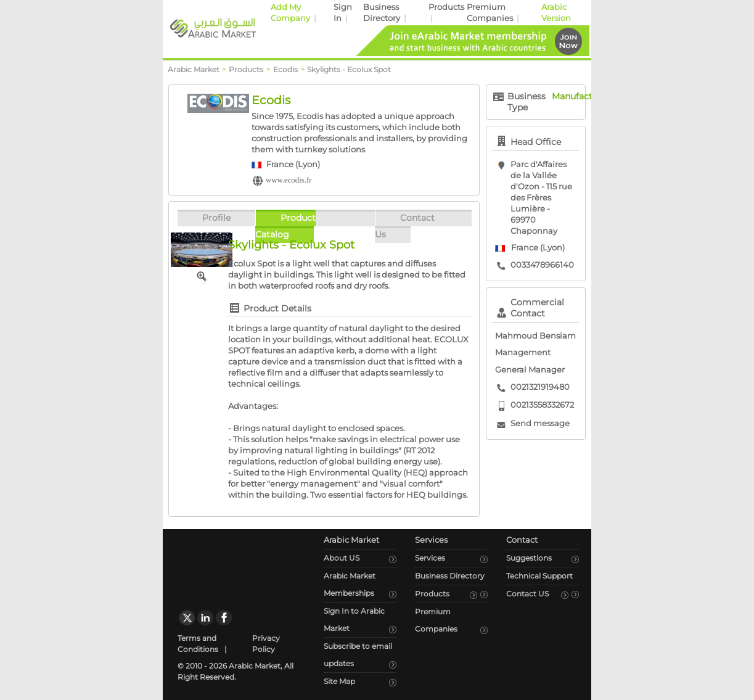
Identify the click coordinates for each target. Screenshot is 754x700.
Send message (540, 423)
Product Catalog (285, 226)
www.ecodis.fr (289, 180)
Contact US (527, 594)
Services (430, 558)
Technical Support (539, 576)
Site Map (339, 681)
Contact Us (405, 226)
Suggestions (529, 558)
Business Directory (450, 576)
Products (446, 7)
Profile (216, 218)
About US (342, 558)
